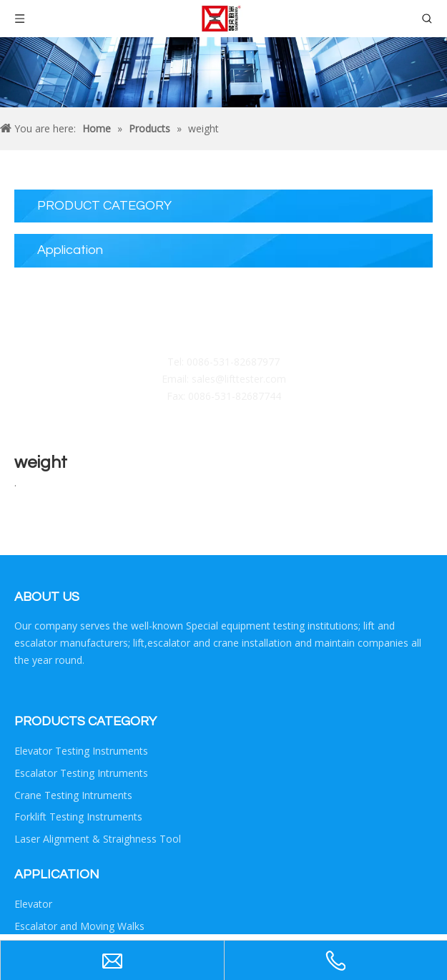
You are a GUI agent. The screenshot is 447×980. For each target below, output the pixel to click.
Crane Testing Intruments (73, 795)
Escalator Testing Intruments (81, 773)
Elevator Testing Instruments (81, 751)
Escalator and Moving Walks (79, 926)
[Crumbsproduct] (223, 72)
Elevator (33, 904)
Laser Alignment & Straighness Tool (98, 839)
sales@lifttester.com (239, 379)
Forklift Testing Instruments (78, 817)
